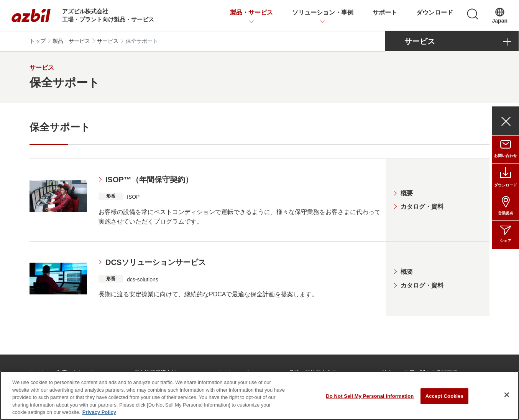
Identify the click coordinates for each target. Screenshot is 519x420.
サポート (385, 12)
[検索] (473, 14)
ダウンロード (435, 12)
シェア (506, 241)
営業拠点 (506, 213)
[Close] (507, 397)
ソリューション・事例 (323, 12)
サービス (108, 41)
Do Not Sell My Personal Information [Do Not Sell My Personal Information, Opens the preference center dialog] (370, 398)
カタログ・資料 (422, 207)
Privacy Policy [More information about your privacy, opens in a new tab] (99, 414)
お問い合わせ (506, 156)
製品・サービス (251, 12)
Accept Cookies (444, 398)
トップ (38, 41)
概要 (407, 193)
